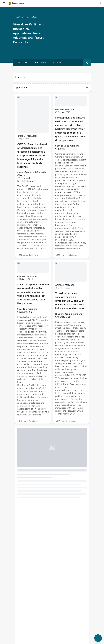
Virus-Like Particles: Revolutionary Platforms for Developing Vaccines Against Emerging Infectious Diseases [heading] (51, 453)
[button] (41, 63)
